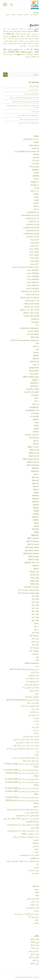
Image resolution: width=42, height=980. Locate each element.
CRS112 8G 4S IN (32, 295)
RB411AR (35, 481)
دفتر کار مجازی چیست (33, 90)
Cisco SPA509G (33, 280)
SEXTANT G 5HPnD (32, 587)
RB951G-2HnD (34, 557)
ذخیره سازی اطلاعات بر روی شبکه (27, 914)
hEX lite (36, 353)
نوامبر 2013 (35, 955)
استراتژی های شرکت (31, 685)
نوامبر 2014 (35, 945)
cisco (37, 890)
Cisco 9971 (35, 264)
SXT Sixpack (34, 651)
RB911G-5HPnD (33, 545)
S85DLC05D (35, 584)
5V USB (36, 158)
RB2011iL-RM (34, 453)
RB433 (37, 493)
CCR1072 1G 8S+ (32, 237)
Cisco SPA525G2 (33, 289)
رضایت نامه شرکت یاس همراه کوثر (26, 746)
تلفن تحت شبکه (33, 703)
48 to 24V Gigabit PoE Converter (27, 152)
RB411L (36, 487)
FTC (37, 325)
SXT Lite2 (35, 639)
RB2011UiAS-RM (33, 465)
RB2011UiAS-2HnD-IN (31, 459)
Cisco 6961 (35, 246)
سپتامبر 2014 (34, 952)
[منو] (6, 5)
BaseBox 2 (35, 182)
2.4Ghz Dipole (34, 146)
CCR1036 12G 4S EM (31, 228)
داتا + (37, 724)
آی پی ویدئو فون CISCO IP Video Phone (24, 669)
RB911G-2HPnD (33, 539)
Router (9, 34)
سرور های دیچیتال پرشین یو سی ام (26, 758)
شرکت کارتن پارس (32, 813)
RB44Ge (36, 508)
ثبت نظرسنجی (34, 715)
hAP (37, 344)
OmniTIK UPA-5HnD (32, 392)
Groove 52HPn (33, 331)
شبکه (37, 920)
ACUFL (36, 179)
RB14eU (36, 444)
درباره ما (36, 730)
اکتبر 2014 (35, 948)
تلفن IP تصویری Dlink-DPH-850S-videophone (23, 700)
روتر (12, 34)
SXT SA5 (36, 645)
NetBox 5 (35, 380)
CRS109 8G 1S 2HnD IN (30, 292)
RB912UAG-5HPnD (32, 551)
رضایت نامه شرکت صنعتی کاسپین (26, 740)
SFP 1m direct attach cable (29, 590)
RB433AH (35, 496)
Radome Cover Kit (32, 435)
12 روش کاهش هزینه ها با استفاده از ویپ (29, 115)
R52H (37, 423)
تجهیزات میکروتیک (32, 697)
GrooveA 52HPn (33, 334)
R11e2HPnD (35, 417)
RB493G (36, 520)
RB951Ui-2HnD (34, 560)
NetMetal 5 (35, 383)
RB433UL (36, 502)
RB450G (36, 514)
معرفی (37, 849)
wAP (37, 660)
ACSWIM (36, 176)
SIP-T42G (35, 618)
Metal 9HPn (35, 374)
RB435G (36, 505)
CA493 (36, 197)
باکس (37, 694)
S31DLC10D (35, 575)
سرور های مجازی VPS (31, 761)
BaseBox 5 (35, 185)
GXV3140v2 (35, 337)
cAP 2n (36, 210)
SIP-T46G (35, 621)
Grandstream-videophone (29, 328)
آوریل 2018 (35, 942)
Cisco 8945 (35, 261)
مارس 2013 (35, 964)
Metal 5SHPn (34, 371)
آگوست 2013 (34, 958)
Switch (36, 31)
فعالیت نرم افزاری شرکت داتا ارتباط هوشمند (23, 825)
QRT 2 (37, 398)
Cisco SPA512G (33, 283)
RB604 (37, 526)
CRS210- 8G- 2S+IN (31, 307)
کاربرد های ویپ (35, 111)
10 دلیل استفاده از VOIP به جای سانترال (29, 123)
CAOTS (36, 203)
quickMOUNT (34, 408)
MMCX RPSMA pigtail (31, 377)
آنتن (37, 666)
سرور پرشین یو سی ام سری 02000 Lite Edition (22, 779)
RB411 (37, 475)
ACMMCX (35, 170)
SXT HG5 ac (34, 636)
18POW (36, 143)
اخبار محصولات (33, 676)
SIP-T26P (35, 602)
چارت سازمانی (34, 871)
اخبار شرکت (35, 673)
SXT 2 (37, 627)
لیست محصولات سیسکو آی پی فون (26, 837)
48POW (36, 155)
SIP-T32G (35, 609)
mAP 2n (36, 365)
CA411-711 (35, 191)
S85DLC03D (35, 581)
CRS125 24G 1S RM (32, 304)
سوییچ (36, 12)
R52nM (36, 429)
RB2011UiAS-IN (33, 462)
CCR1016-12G (34, 222)
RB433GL (36, 499)
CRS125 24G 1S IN (32, 301)
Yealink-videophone (32, 663)
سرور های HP (34, 917)
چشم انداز (35, 874)
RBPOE (36, 569)
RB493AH (35, 517)
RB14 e (36, 441)
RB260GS (35, 468)
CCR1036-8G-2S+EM (31, 234)
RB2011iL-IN (34, 450)
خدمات (36, 721)
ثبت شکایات (34, 712)
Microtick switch (15, 52)
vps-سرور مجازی (33, 899)
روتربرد (37, 755)
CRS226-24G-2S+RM (31, 316)
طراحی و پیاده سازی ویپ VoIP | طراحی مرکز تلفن (21, 819)
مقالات (36, 852)
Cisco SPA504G (33, 277)
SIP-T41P (35, 615)
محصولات (35, 843)
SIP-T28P (35, 606)
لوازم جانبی (35, 828)
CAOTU (36, 207)
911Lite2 (36, 161)
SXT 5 (37, 630)
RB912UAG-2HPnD (32, 548)
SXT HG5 (35, 633)
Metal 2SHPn (34, 368)
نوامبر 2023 (35, 939)
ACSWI (36, 173)
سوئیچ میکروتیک (26, 52)
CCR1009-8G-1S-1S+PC (30, 216)
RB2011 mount (33, 447)
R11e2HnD (35, 414)
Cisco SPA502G (33, 274)
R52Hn (36, 426)
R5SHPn (36, 432)
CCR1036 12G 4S (32, 225)
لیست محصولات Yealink (30, 834)
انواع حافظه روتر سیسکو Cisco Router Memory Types (25, 102)
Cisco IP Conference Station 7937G (25, 267)
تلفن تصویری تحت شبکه (30, 706)
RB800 (37, 532)
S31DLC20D (35, 578)
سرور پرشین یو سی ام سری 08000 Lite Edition (22, 797)
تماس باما (35, 709)
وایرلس (36, 867)
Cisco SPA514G (33, 286)
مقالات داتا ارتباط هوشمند (29, 855)
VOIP (37, 893)
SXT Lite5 (35, 642)
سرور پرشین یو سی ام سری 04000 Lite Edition (22, 788)
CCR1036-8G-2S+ (32, 231)
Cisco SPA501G (33, 270)
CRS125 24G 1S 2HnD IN (30, 298)
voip (37, 657)
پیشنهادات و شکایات (34, 86)
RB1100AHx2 (34, 438)
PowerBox (35, 395)
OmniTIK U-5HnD (33, 389)
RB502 (37, 523)
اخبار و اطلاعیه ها (32, 679)
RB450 (37, 511)
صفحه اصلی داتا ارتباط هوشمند (27, 816)
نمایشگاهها (35, 858)
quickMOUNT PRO (32, 411)
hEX (37, 350)
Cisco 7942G (34, 249)
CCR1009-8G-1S (33, 213)
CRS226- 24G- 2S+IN (31, 313)
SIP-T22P (35, 599)
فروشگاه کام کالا (33, 50)
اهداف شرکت (34, 691)
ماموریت (36, 840)
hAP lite (36, 347)
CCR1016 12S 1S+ (32, 219)
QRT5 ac (36, 404)
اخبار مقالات (34, 905)
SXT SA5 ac (34, 648)
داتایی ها (36, 727)
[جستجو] (11, 5)
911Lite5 (36, 164)
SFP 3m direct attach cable (29, 593)
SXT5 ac (36, 654)
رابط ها (36, 733)
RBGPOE (36, 566)
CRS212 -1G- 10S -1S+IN (29, 310)
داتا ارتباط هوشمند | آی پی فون (23, 977)
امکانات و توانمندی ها (31, 688)
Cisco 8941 (35, 258)
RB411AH (35, 478)
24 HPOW (35, 149)
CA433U (36, 194)
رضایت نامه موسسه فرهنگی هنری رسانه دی (23, 749)
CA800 (36, 200)
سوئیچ (37, 29)
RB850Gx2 (35, 535)
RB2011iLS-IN (34, 456)
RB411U (36, 490)
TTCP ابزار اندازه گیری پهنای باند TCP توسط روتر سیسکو (24, 98)
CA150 (36, 188)
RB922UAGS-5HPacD (31, 554)
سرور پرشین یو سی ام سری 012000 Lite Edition (21, 770)
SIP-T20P (35, 596)
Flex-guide (35, 322)
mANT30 (36, 359)
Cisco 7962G (34, 255)
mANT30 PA (34, 362)
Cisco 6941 (35, 240)
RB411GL (36, 484)
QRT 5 (37, 401)
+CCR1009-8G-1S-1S (31, 139)
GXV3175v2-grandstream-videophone (25, 341)
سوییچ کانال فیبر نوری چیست (31, 94)
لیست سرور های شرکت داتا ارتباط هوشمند (23, 831)
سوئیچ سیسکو (13, 50)
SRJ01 (37, 624)
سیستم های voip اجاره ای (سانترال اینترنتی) (23, 810)
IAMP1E (36, 356)
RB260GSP (35, 471)
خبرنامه (36, 718)
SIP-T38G (35, 612)
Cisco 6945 (35, 243)
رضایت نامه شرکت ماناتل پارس (27, 743)
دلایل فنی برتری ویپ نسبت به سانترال (29, 119)
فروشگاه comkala (32, 822)
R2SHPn (36, 420)
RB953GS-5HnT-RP (32, 563)
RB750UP (36, 529)
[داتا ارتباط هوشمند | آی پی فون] (25, 5)
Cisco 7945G (34, 252)
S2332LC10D (34, 572)
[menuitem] (11, 5)
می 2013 (36, 961)
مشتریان (36, 846)
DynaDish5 (35, 319)
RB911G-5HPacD (33, 542)
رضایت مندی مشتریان (31, 736)
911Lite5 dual (34, 167)
